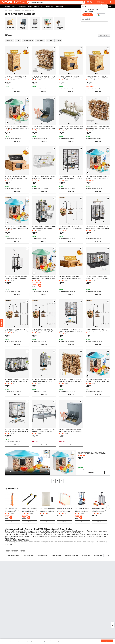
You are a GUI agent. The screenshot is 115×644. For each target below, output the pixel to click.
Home (6, 10)
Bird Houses (35, 27)
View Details (44, 445)
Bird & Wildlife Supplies (30, 10)
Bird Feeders (47, 27)
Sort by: (101, 35)
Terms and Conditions (100, 18)
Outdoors (11, 10)
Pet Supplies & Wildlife (19, 10)
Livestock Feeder (23, 28)
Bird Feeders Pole (60, 28)
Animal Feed (10, 27)
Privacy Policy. (87, 19)
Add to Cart (17, 91)
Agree (107, 641)
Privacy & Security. (60, 641)
